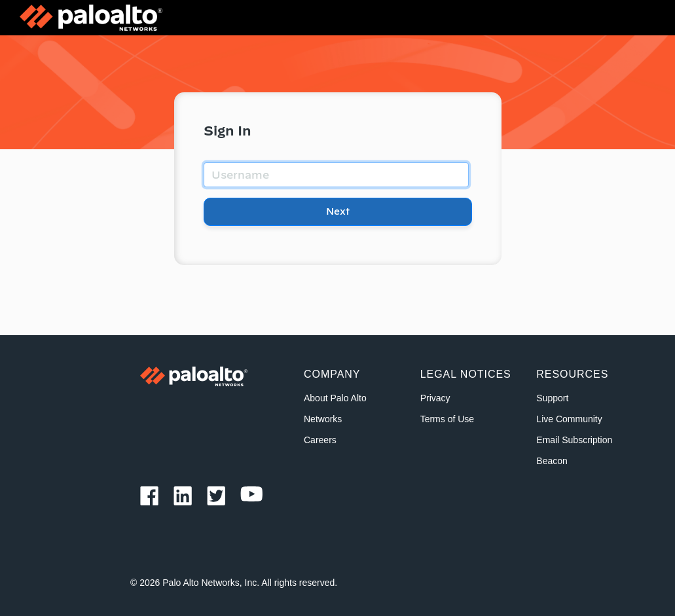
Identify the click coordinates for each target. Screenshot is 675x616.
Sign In (228, 131)
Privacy (435, 398)
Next (338, 211)
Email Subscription (574, 440)
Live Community (569, 419)
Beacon (552, 461)
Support (552, 398)
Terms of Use (447, 419)
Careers (320, 440)
